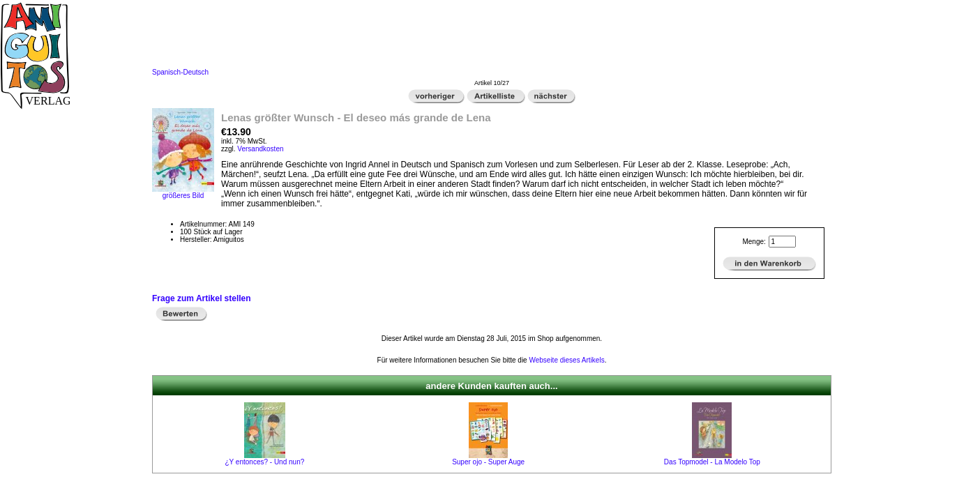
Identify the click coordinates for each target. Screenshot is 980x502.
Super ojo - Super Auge (488, 462)
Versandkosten (260, 149)
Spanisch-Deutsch (180, 72)
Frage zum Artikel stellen (202, 298)
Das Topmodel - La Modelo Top (712, 462)
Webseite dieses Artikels (566, 360)
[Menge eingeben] (782, 242)
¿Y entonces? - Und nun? (264, 462)
